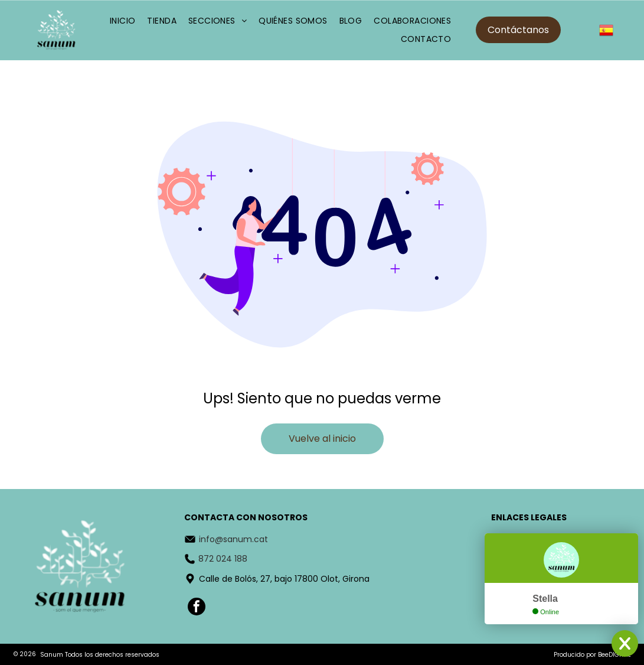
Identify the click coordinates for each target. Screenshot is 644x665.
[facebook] (197, 608)
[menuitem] (123, 21)
